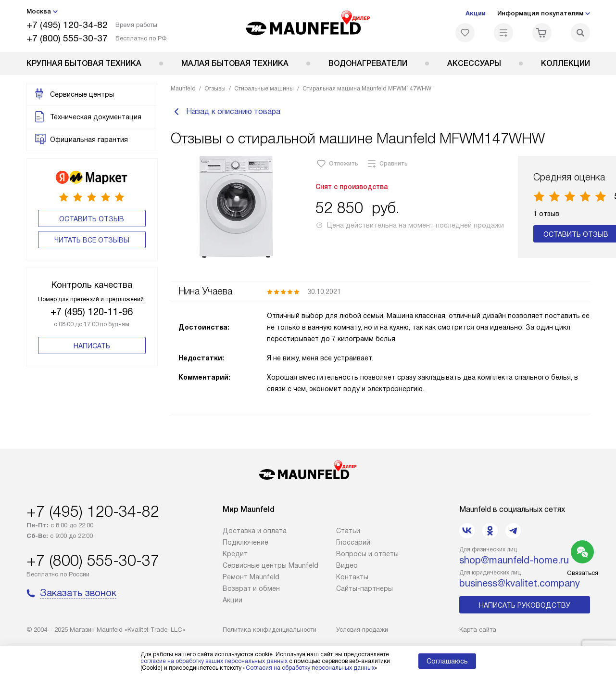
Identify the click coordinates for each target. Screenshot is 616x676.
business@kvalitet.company (520, 583)
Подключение (245, 542)
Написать (92, 346)
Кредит (235, 554)
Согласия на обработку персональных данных (310, 668)
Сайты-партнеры (365, 588)
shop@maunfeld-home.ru (514, 560)
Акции (476, 13)
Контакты (352, 577)
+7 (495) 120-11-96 (92, 312)
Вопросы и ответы (367, 554)
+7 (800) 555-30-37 (67, 38)
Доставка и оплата (255, 531)
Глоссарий (353, 542)
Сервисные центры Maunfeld (270, 565)
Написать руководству (525, 605)
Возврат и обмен (251, 588)
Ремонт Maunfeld (251, 577)
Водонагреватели (368, 63)
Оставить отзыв (92, 219)
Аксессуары (474, 63)
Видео (347, 565)
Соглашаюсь (447, 661)
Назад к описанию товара (226, 112)
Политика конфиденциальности (270, 630)
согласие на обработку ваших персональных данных (214, 661)
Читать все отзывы (92, 240)
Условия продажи (362, 630)
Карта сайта (478, 630)
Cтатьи (348, 531)
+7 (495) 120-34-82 (67, 25)
